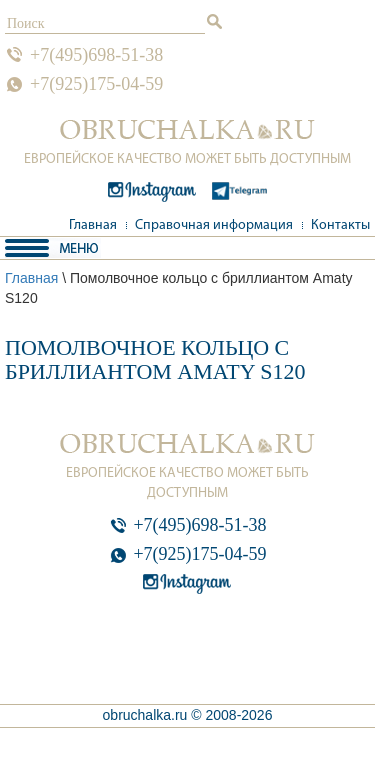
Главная (93, 225)
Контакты (340, 225)
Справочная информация (214, 225)
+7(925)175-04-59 (96, 84)
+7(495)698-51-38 (96, 55)
